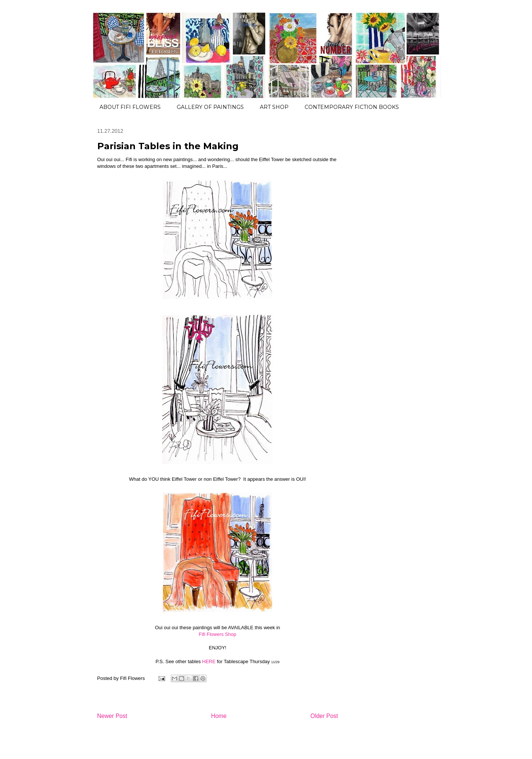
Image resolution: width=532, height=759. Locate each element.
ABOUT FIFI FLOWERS (130, 107)
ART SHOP (274, 107)
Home (219, 716)
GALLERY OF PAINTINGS (210, 107)
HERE (209, 661)
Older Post (324, 716)
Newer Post (112, 716)
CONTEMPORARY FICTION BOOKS (352, 107)
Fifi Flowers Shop (217, 634)
